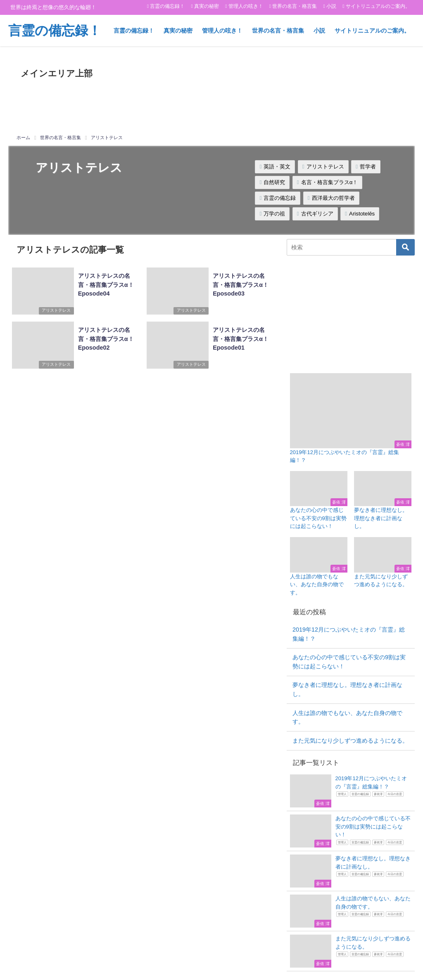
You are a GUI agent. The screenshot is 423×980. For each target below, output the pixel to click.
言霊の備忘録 (280, 198)
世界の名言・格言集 (295, 6)
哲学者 (368, 167)
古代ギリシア (317, 214)
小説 (331, 6)
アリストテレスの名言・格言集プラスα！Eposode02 (104, 337)
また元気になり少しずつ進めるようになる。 (350, 741)
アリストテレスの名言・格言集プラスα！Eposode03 (239, 283)
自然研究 (274, 182)
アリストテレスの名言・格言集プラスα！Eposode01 (239, 337)
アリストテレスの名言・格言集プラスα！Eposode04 (104, 283)
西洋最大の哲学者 (333, 198)
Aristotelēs (362, 214)
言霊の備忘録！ (167, 6)
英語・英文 (277, 167)
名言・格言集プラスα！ (330, 182)
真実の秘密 (207, 6)
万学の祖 (274, 214)
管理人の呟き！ (246, 6)
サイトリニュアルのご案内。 (378, 6)
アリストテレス (325, 167)
